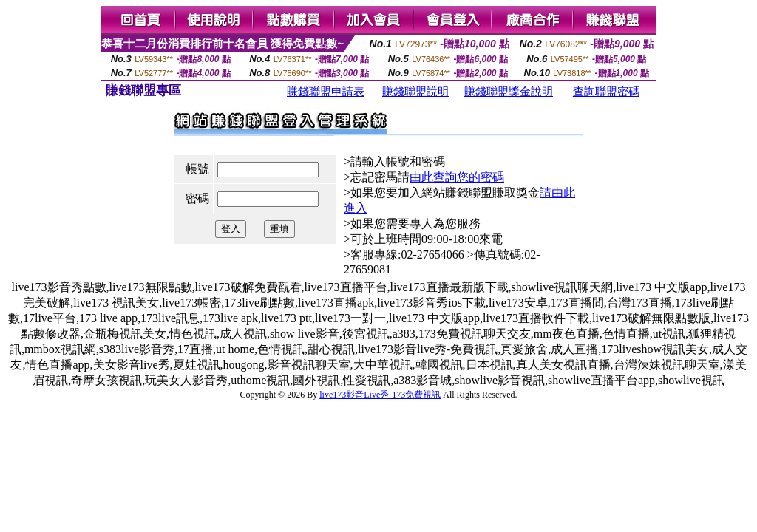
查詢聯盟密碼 (606, 92)
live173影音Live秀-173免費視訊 (380, 395)
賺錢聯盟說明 (415, 92)
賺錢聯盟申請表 (326, 92)
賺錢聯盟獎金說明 (509, 92)
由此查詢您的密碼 (457, 177)
